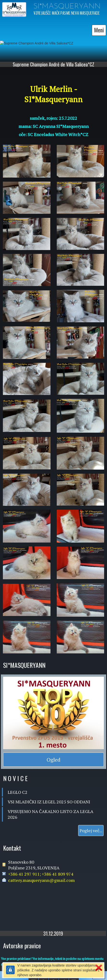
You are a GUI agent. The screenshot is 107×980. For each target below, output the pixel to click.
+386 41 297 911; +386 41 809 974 (41, 873)
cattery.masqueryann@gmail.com (41, 879)
